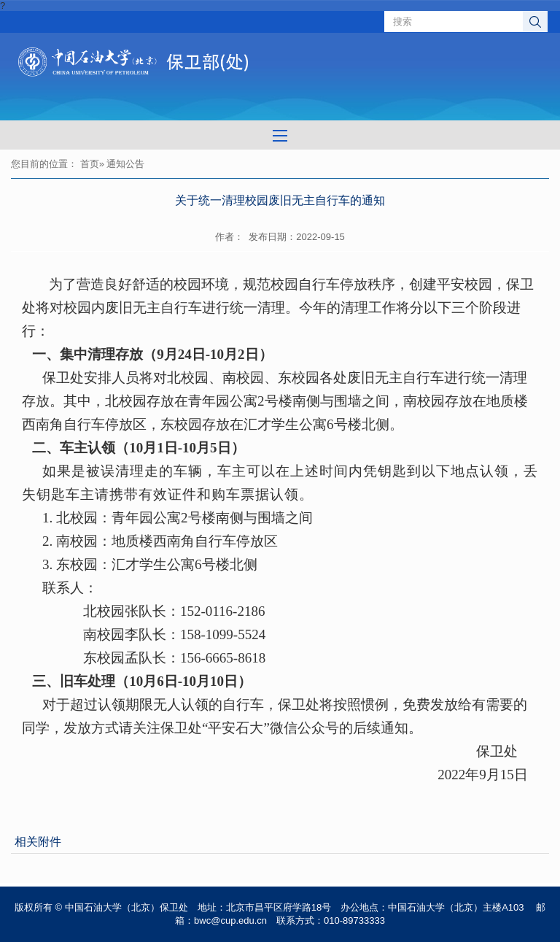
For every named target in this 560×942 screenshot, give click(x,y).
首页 (90, 164)
